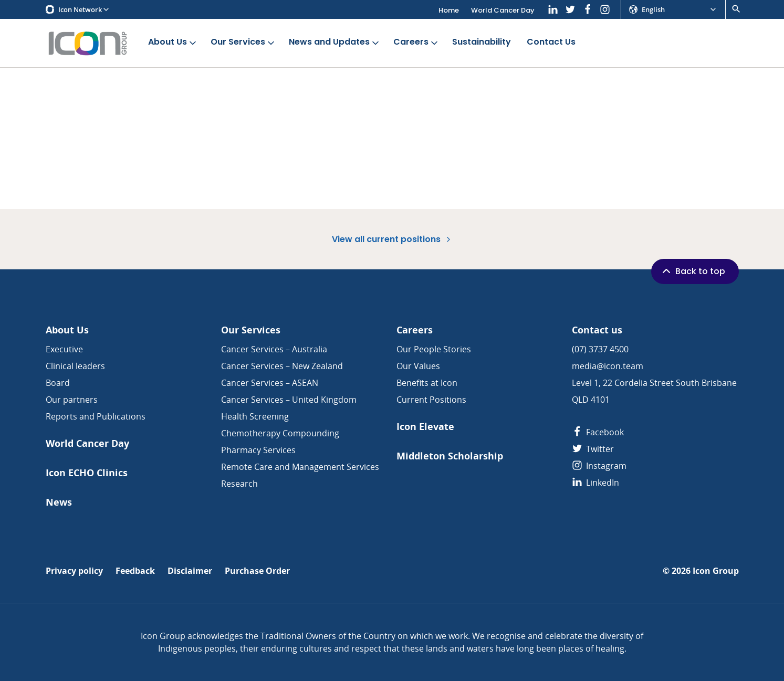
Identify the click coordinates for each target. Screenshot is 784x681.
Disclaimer (190, 571)
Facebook (598, 432)
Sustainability (482, 42)
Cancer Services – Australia (274, 349)
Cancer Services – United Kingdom (289, 400)
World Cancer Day (503, 10)
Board (58, 383)
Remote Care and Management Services (300, 467)
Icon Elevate (425, 427)
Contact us (597, 330)
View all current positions (392, 239)
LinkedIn (595, 483)
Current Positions (431, 400)
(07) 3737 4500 (600, 349)
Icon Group (716, 571)
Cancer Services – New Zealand (282, 366)
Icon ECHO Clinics (87, 473)
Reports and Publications (96, 416)
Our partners (72, 400)
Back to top (693, 271)
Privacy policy (74, 571)
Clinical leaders (75, 366)
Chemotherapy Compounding (280, 433)
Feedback (135, 571)
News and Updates (335, 42)
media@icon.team (608, 366)
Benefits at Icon (427, 383)
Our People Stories (434, 349)
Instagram (599, 466)
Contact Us (551, 42)
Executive (64, 349)
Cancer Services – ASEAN (270, 383)
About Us (173, 42)
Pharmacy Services (258, 450)
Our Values (418, 366)
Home (449, 10)
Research (239, 484)
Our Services (243, 42)
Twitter (593, 449)
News (59, 502)
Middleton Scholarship (450, 456)
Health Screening (255, 416)
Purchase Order (257, 571)
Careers (416, 42)
